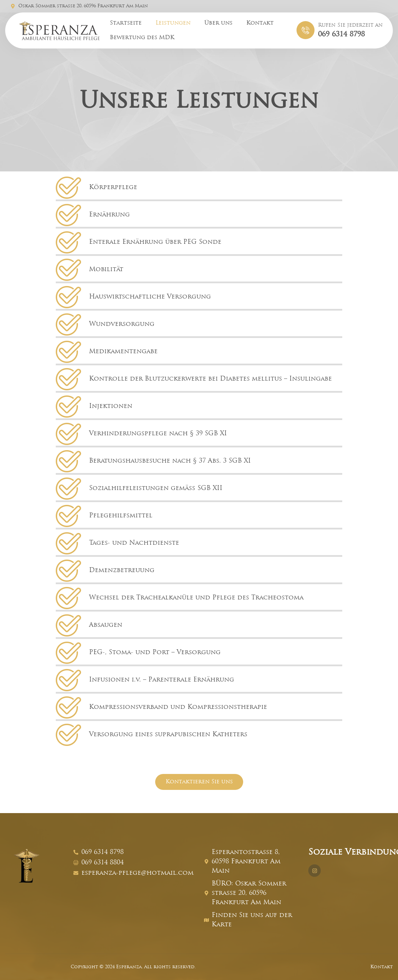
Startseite (126, 23)
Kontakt (260, 23)
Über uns (218, 23)
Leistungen (173, 23)
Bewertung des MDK (142, 38)
